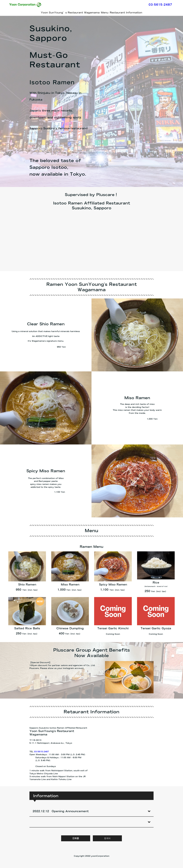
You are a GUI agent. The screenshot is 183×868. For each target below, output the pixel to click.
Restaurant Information (126, 13)
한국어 (107, 838)
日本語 (76, 838)
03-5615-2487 (160, 5)
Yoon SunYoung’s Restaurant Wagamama (70, 13)
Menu (105, 13)
